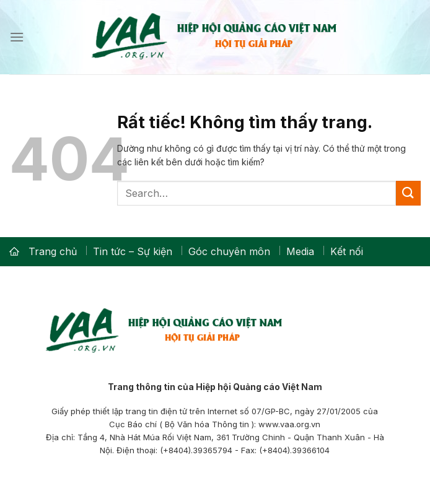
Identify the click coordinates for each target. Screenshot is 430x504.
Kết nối (347, 251)
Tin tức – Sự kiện (133, 251)
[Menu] (17, 37)
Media (300, 251)
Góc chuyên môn (229, 251)
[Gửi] (408, 193)
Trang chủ (53, 251)
